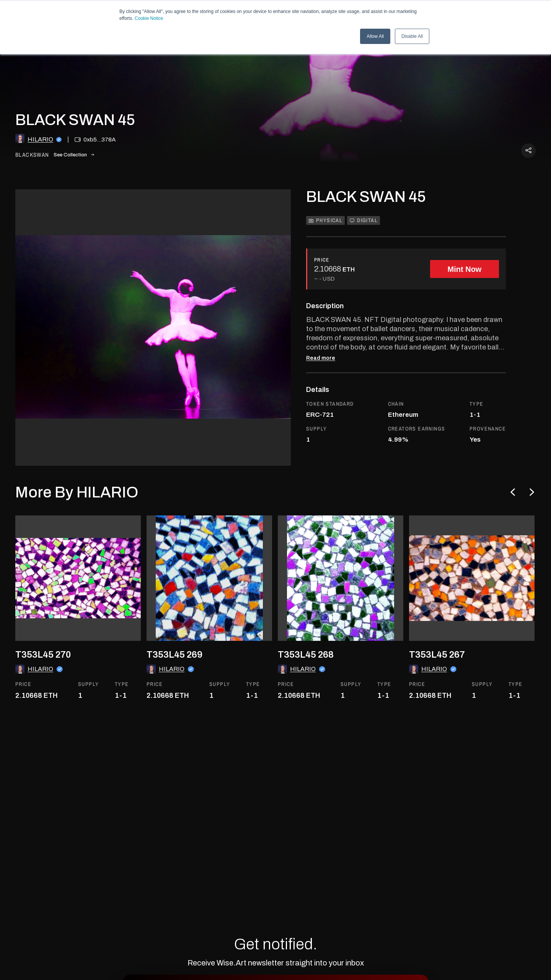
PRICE (322, 260)
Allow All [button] (375, 36)
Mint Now (465, 269)
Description (325, 306)
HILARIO (40, 139)
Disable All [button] (412, 36)
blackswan (32, 155)
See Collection (74, 155)
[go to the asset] (78, 578)
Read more (321, 358)
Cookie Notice (149, 18)
